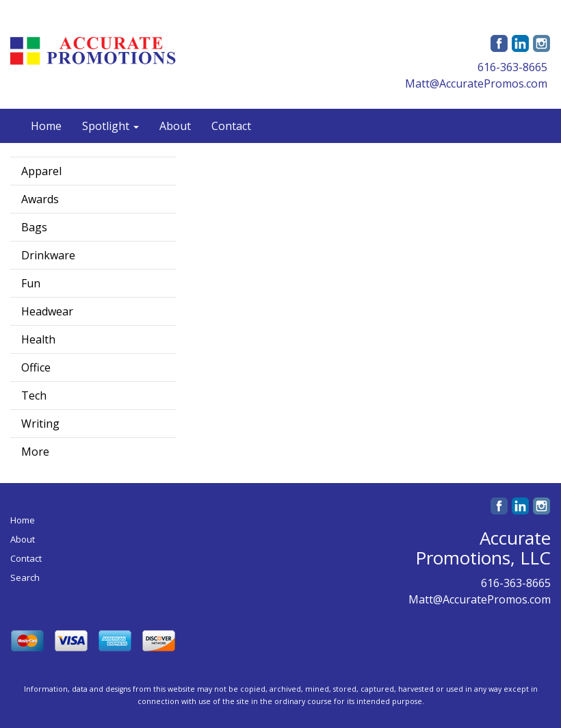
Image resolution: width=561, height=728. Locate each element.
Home (46, 126)
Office (36, 367)
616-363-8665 (512, 67)
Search (25, 577)
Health (38, 339)
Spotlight (110, 126)
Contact (231, 126)
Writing (40, 424)
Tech (34, 395)
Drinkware (48, 255)
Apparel (41, 171)
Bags (34, 227)
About (175, 126)
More (35, 452)
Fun (31, 283)
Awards (40, 199)
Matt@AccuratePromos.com (476, 83)
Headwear (47, 311)
